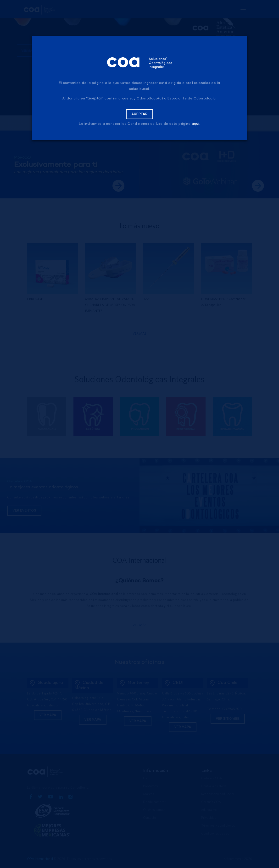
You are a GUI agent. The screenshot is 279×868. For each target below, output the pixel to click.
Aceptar (139, 114)
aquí (195, 124)
